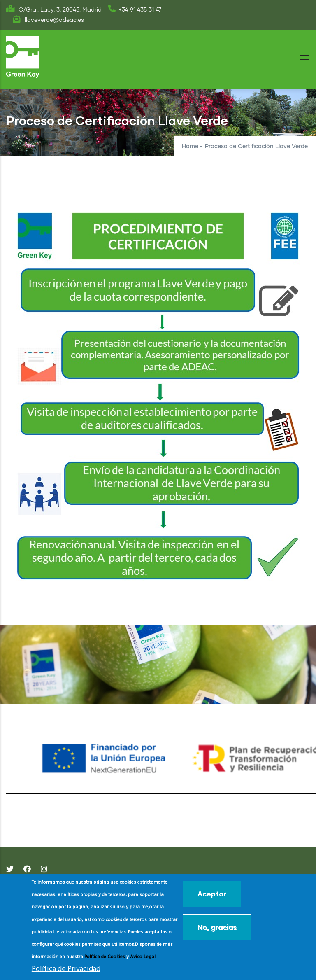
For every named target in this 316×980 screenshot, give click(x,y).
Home (190, 147)
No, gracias (217, 927)
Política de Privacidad (66, 969)
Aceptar (212, 894)
